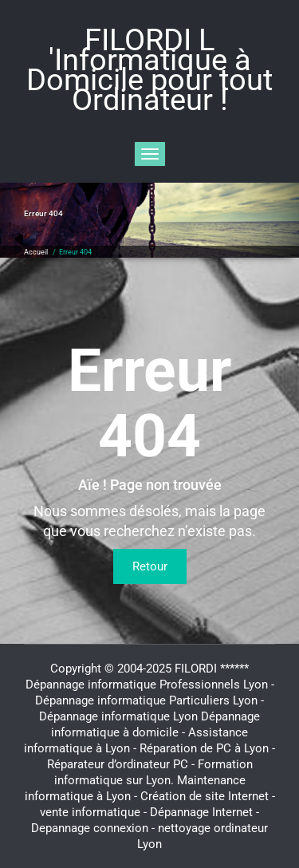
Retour (150, 566)
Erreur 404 (75, 252)
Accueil (36, 252)
